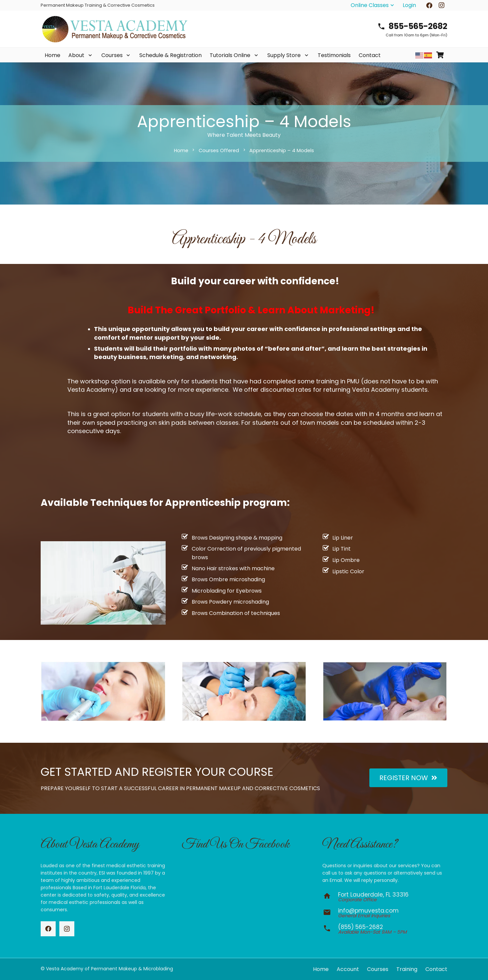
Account (348, 969)
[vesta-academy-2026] (115, 29)
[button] (373, 5)
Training (407, 969)
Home (321, 969)
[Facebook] (48, 929)
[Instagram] (67, 929)
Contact (436, 969)
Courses (378, 969)
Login (409, 5)
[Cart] (440, 55)
